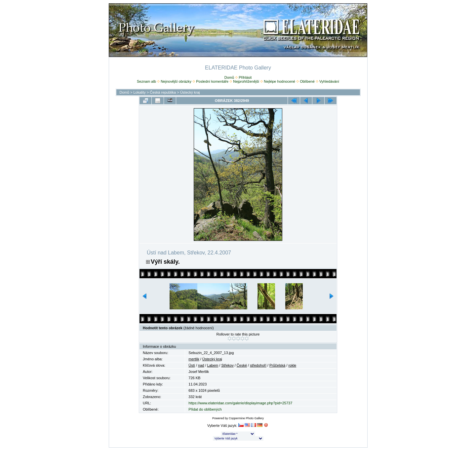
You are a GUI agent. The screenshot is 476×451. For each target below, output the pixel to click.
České (242, 365)
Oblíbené (307, 81)
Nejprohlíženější (246, 81)
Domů (229, 77)
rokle (292, 365)
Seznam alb (146, 81)
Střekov (227, 365)
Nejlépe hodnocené (279, 81)
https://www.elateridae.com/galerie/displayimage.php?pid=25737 (240, 403)
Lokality (139, 92)
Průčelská (277, 365)
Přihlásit (245, 77)
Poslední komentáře (212, 81)
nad (201, 365)
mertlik (194, 359)
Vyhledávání (329, 81)
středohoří (258, 365)
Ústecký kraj (190, 92)
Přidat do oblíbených (205, 409)
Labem (213, 365)
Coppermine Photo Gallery (246, 418)
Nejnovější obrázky (176, 81)
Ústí (192, 365)
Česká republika (163, 92)
